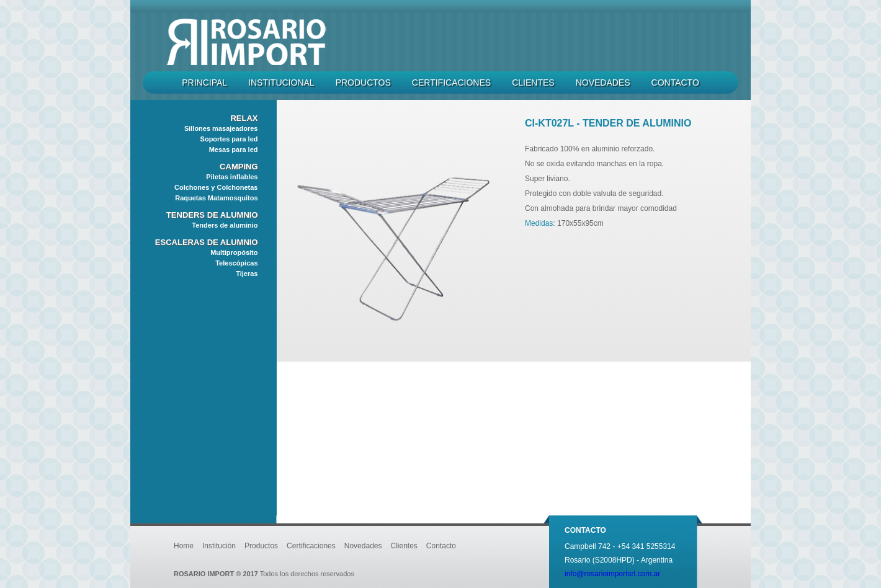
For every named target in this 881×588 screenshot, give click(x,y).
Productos (363, 82)
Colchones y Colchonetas (216, 187)
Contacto (675, 82)
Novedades (603, 82)
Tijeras (247, 274)
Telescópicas (236, 263)
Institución (219, 546)
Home (184, 546)
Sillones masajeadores (221, 128)
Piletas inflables (232, 177)
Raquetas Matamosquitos (216, 198)
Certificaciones (451, 82)
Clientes (533, 82)
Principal (204, 82)
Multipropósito (234, 252)
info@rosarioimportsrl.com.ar (612, 574)
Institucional (281, 82)
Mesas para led (234, 149)
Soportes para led (229, 139)
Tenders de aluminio (225, 225)
